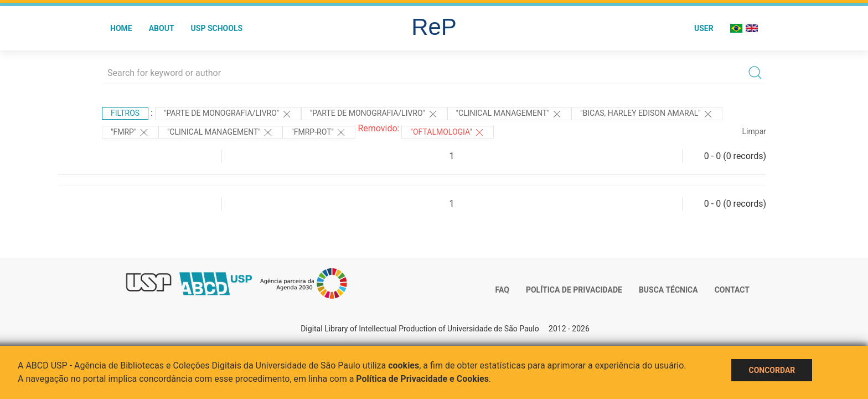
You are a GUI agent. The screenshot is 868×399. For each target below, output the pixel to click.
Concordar (772, 370)
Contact (732, 290)
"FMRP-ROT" (319, 132)
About (162, 28)
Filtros (125, 113)
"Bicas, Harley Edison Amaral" (647, 114)
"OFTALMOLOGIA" (448, 132)
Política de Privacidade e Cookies (422, 379)
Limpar (754, 131)
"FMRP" (130, 132)
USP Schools (217, 28)
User (704, 28)
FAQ (502, 290)
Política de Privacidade (574, 290)
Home (121, 28)
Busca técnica (668, 290)
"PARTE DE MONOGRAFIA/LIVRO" (228, 114)
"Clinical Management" (509, 114)
